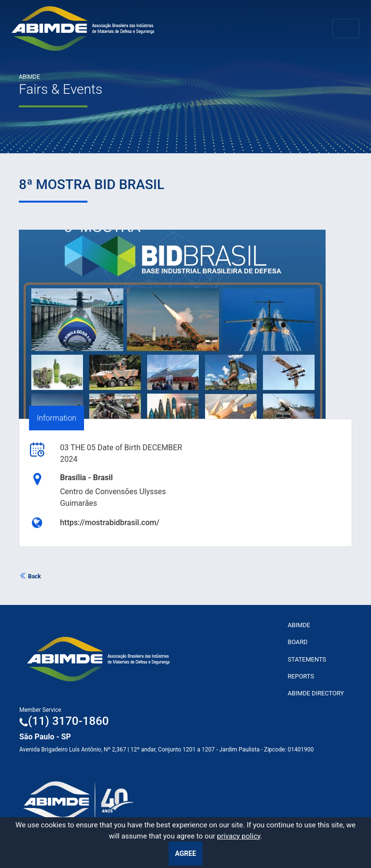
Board (297, 642)
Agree (185, 853)
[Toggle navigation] (346, 29)
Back (30, 576)
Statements (307, 659)
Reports (301, 676)
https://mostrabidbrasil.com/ (110, 522)
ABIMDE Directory (316, 693)
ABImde (299, 625)
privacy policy (239, 836)
